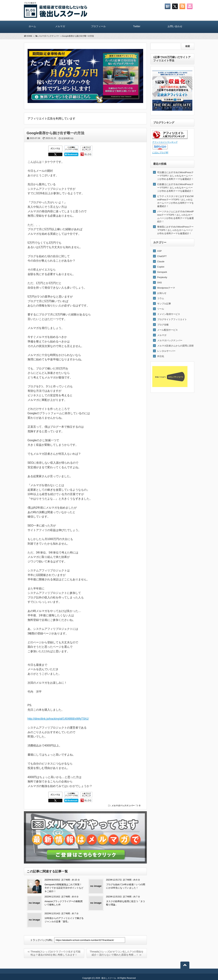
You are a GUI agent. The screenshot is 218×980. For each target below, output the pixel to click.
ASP (160, 251)
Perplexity (162, 277)
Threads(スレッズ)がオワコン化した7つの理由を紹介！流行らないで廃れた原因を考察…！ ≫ (117, 953)
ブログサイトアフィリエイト (172, 319)
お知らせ (162, 293)
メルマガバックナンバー (123, 806)
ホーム (32, 26)
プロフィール (98, 26)
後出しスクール (109, 978)
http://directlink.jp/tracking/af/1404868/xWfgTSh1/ (58, 719)
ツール (161, 309)
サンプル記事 (164, 304)
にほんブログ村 (160, 153)
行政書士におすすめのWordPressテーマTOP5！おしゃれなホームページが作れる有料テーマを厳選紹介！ (175, 188)
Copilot (161, 267)
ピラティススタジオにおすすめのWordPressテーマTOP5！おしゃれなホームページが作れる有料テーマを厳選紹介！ (175, 201)
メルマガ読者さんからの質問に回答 (175, 346)
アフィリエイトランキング (165, 142)
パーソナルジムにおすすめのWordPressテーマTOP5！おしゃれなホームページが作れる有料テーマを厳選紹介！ (176, 216)
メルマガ (60, 26)
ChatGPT (162, 256)
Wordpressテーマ (166, 288)
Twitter (137, 26)
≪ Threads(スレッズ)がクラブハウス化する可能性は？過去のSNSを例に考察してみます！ (54, 953)
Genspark (162, 272)
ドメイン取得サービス (169, 314)
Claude (161, 261)
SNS (160, 283)
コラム (161, 298)
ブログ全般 (163, 325)
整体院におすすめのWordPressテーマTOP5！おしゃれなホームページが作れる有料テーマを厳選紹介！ (175, 230)
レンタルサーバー (166, 351)
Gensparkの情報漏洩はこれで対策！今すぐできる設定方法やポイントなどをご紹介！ (64, 888)
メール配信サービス (167, 330)
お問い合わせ (175, 26)
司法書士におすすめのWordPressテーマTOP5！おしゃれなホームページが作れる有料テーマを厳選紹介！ (175, 176)
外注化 (161, 356)
